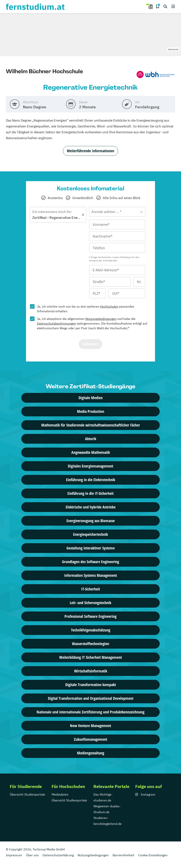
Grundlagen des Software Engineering (90, 562)
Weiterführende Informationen (90, 151)
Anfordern (90, 344)
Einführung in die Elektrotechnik (91, 480)
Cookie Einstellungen (153, 855)
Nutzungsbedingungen (101, 319)
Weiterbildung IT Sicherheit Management (90, 657)
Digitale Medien (91, 398)
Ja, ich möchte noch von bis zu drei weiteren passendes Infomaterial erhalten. (86, 309)
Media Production (91, 411)
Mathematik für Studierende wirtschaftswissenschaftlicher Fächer (91, 425)
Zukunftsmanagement (90, 739)
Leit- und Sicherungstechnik (90, 603)
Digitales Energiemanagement (90, 466)
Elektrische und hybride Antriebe (91, 507)
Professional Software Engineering (90, 616)
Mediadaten (60, 794)
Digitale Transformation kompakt (91, 685)
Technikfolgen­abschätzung (91, 630)
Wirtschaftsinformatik (91, 671)
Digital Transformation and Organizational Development (91, 698)
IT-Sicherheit (90, 589)
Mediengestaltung (91, 753)
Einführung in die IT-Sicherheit (90, 493)
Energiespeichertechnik (90, 534)
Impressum (14, 855)
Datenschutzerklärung (58, 855)
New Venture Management (90, 726)
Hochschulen (109, 306)
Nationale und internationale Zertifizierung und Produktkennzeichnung (90, 712)
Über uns (32, 855)
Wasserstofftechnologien (90, 644)
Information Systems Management (90, 575)
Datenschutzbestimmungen (56, 323)
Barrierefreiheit (123, 855)
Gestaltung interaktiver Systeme (91, 548)
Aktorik (91, 439)
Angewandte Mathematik (91, 452)
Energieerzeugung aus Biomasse (91, 521)
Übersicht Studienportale (27, 794)
